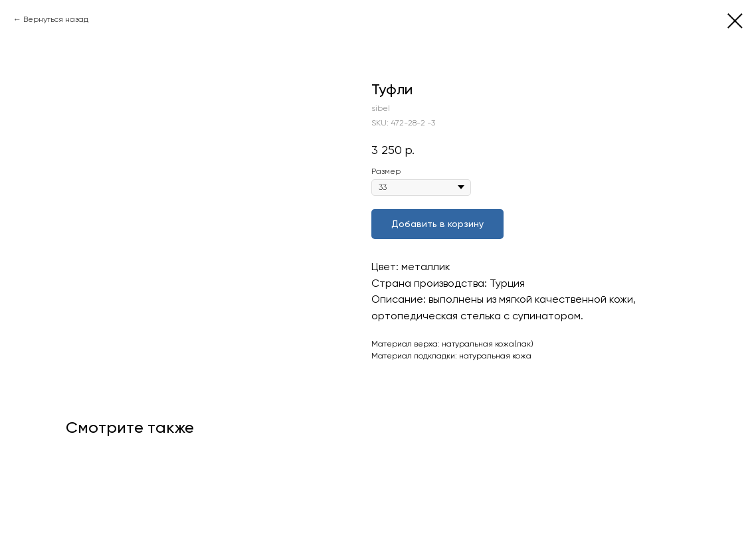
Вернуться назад (56, 19)
